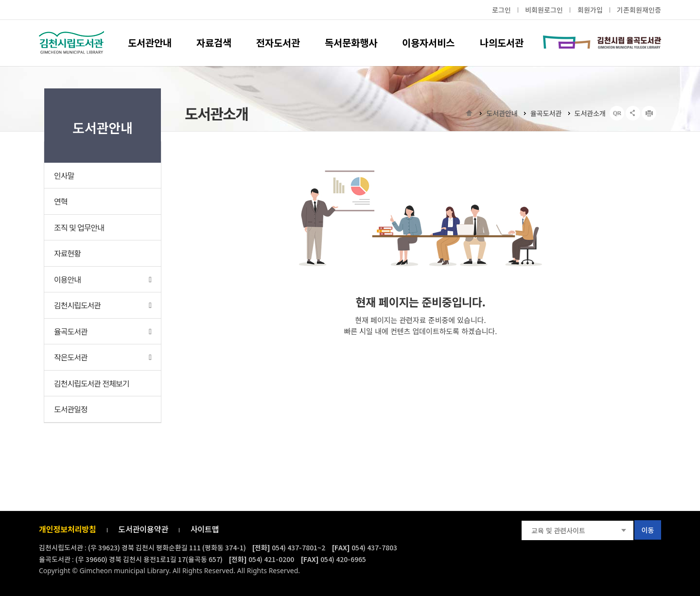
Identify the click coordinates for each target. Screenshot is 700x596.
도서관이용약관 (143, 529)
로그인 (501, 10)
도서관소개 (590, 113)
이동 (648, 530)
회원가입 (590, 10)
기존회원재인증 (639, 10)
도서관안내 (502, 113)
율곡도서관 (546, 113)
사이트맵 (205, 529)
